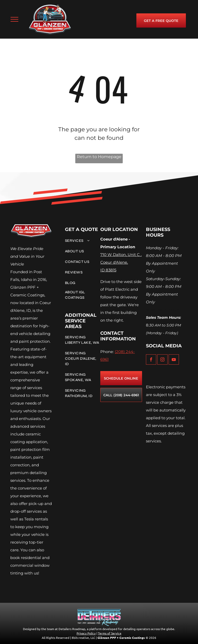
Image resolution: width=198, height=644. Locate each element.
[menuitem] (82, 241)
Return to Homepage (99, 157)
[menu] (14, 19)
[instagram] (162, 360)
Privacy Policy (86, 633)
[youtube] (174, 360)
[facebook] (151, 360)
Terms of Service (110, 633)
